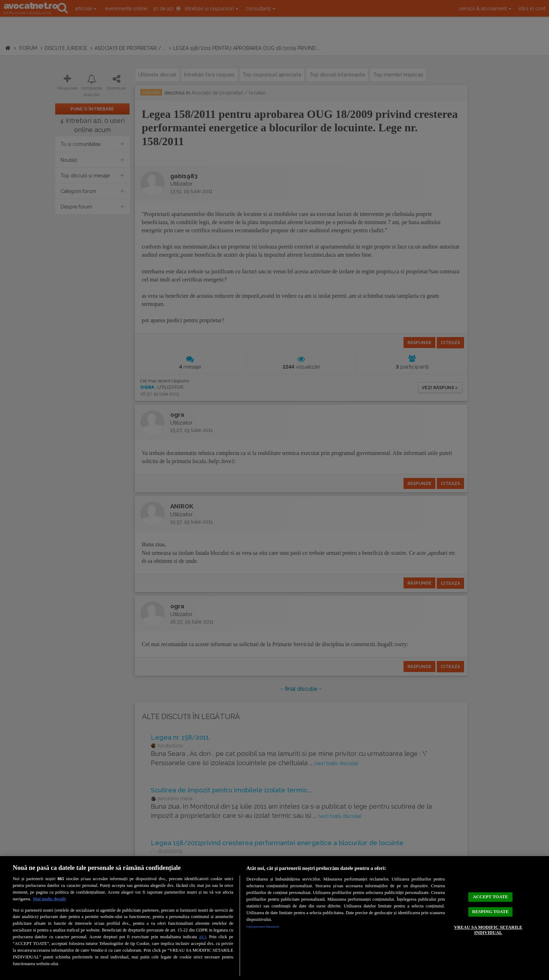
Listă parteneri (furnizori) (272, 928)
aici (202, 937)
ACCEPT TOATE (490, 890)
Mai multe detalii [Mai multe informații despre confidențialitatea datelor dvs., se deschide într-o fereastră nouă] (49, 899)
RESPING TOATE (490, 911)
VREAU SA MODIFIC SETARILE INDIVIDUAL (488, 936)
